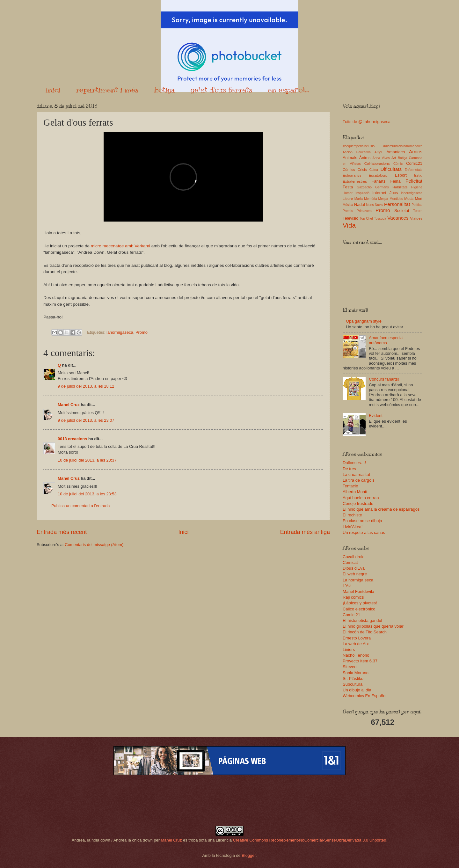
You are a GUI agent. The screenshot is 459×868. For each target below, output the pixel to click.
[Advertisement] (229, 800)
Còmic (398, 164)
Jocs (394, 193)
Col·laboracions (377, 164)
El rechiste (352, 515)
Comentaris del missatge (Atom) (94, 545)
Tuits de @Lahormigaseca (367, 122)
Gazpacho (364, 187)
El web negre (355, 574)
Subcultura (353, 684)
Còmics (349, 170)
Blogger (249, 855)
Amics (416, 152)
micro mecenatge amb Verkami (120, 246)
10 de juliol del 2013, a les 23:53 (87, 494)
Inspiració (362, 193)
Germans (382, 187)
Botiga (402, 158)
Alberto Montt (355, 492)
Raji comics (353, 597)
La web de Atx (356, 644)
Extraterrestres (355, 181)
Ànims (365, 158)
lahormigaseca (120, 332)
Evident (376, 416)
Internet (379, 193)
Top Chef (366, 219)
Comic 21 (351, 615)
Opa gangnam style (364, 321)
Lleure (348, 199)
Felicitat (414, 181)
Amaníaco (396, 152)
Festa (348, 187)
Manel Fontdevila (358, 591)
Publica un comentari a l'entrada (81, 506)
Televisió (350, 218)
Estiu (418, 175)
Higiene (417, 187)
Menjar (383, 199)
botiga (165, 90)
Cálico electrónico (359, 609)
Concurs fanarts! (384, 379)
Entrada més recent (62, 532)
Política (417, 205)
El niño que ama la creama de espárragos (381, 509)
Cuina (374, 170)
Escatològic (378, 175)
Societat (402, 211)
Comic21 (414, 163)
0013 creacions (72, 439)
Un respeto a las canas (364, 532)
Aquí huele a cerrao (361, 498)
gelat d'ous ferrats (222, 90)
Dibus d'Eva (354, 568)
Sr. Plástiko (353, 678)
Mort (419, 199)
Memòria (370, 199)
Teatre (418, 211)
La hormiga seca (358, 580)
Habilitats (400, 187)
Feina (395, 181)
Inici (183, 532)
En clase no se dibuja (362, 521)
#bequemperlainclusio (359, 146)
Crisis (362, 170)
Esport (401, 175)
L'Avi (347, 586)
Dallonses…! (354, 463)
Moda (409, 199)
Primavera (364, 211)
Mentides (396, 199)
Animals (350, 158)
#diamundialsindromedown (403, 146)
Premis (348, 211)
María (359, 199)
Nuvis (379, 205)
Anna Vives (381, 158)
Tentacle (350, 486)
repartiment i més (107, 90)
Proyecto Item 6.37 (360, 661)
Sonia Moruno (356, 673)
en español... (288, 90)
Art (394, 158)
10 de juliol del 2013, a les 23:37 (87, 460)
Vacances (398, 218)
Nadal (360, 204)
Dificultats (391, 169)
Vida (349, 225)
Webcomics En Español (364, 696)
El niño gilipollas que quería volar (373, 626)
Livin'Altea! (353, 527)
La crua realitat (356, 474)
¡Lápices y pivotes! (360, 603)
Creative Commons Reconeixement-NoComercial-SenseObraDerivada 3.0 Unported (310, 840)
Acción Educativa (357, 152)
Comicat (350, 562)
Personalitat (397, 204)
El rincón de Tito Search (365, 632)
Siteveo (350, 667)
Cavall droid (354, 557)
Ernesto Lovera (357, 638)
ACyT (379, 152)
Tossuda (380, 219)
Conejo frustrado (358, 503)
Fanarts (379, 181)
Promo (142, 332)
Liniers (349, 649)
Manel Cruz (69, 405)
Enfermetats (413, 170)
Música (348, 205)
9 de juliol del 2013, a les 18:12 (86, 386)
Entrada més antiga (305, 532)
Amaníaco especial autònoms (386, 340)
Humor (348, 193)
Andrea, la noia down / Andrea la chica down (112, 840)
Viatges (416, 218)
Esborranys (352, 175)
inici (53, 90)
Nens (370, 205)
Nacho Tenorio (356, 655)
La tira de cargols (359, 480)
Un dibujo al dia (357, 690)
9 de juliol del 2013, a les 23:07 (86, 420)
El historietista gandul (362, 620)
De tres (349, 469)
